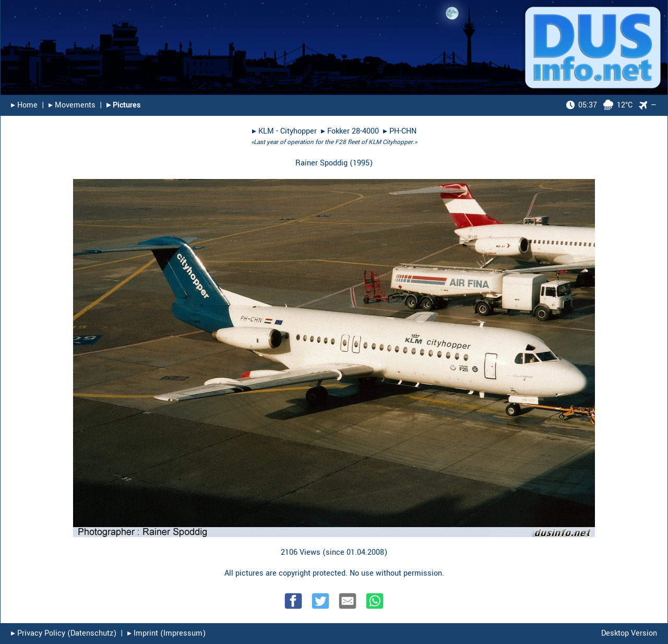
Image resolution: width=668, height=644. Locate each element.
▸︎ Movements (72, 105)
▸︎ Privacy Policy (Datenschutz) (64, 633)
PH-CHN (403, 131)
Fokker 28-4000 (353, 131)
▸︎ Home (24, 105)
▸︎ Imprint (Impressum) (166, 633)
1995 (361, 163)
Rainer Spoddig (321, 163)
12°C (599, 105)
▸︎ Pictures (123, 105)
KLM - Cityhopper (288, 131)
